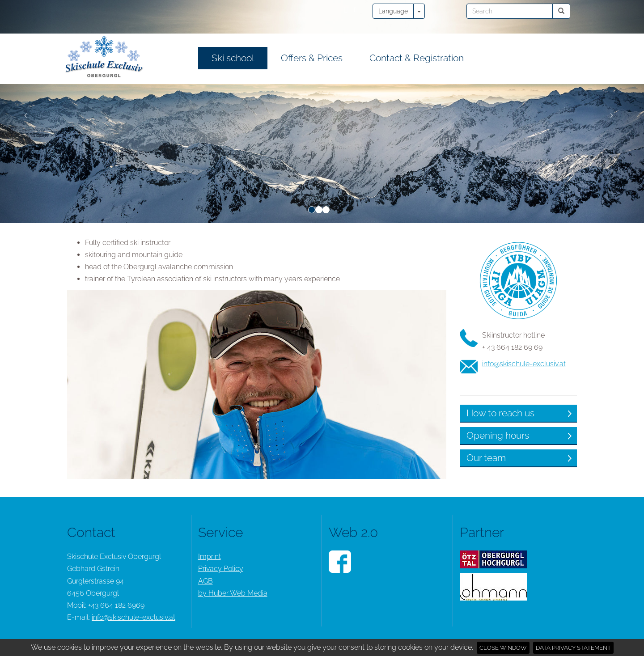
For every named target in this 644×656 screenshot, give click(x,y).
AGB (205, 581)
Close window (503, 648)
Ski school (233, 58)
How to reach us (108, 413)
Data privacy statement (573, 648)
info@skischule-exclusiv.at (131, 364)
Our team (93, 458)
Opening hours (105, 435)
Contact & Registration (417, 58)
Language (393, 11)
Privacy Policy (221, 569)
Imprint (210, 557)
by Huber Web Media (233, 593)
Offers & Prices (312, 58)
